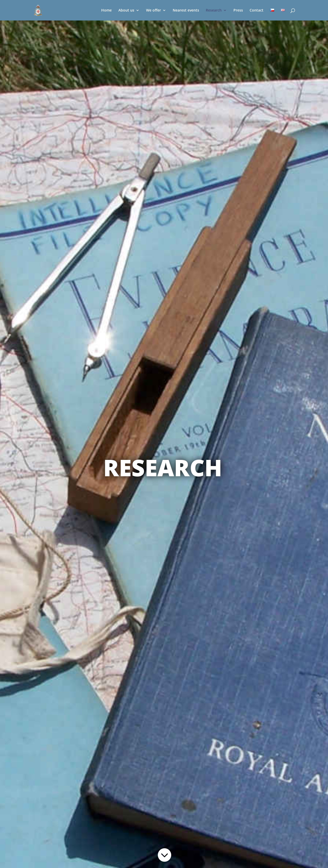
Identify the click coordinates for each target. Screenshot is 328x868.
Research (214, 11)
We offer (153, 11)
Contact (257, 11)
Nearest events (186, 11)
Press (238, 11)
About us (126, 11)
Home (106, 11)
